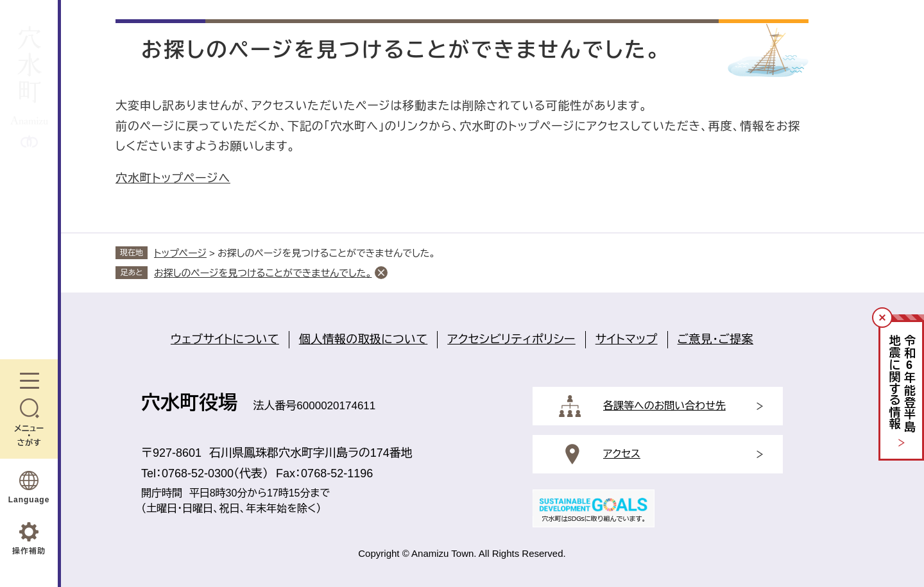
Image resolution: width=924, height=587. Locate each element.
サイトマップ (627, 339)
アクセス (622, 454)
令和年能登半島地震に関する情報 (902, 384)
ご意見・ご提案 (715, 339)
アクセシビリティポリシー (511, 339)
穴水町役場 (189, 403)
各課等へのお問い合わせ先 (664, 406)
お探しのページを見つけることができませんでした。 (263, 273)
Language (29, 500)
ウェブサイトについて (225, 339)
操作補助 (29, 551)
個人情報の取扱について (364, 339)
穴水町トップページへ (173, 178)
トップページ (180, 253)
